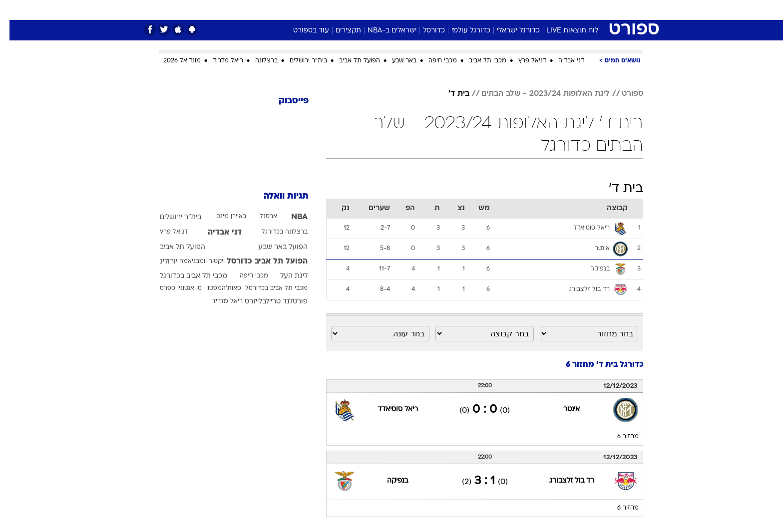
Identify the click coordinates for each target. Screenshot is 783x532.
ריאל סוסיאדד (388, 409)
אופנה (277, 10)
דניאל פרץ (523, 61)
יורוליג (159, 262)
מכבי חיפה (433, 61)
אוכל (416, 10)
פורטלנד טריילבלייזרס (267, 302)
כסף (443, 10)
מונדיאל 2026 (173, 61)
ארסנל (259, 217)
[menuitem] (562, 10)
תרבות (502, 10)
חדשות (568, 10)
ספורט (535, 10)
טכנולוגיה (314, 10)
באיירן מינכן (221, 217)
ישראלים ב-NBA (383, 31)
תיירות (352, 10)
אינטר (562, 409)
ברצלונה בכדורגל (275, 232)
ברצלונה (257, 61)
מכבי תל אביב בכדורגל (184, 276)
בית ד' (449, 94)
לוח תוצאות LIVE (563, 31)
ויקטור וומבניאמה (193, 262)
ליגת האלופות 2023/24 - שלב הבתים (536, 94)
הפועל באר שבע (273, 247)
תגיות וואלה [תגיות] (277, 196)
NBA (290, 217)
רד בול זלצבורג (562, 481)
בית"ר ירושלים (299, 61)
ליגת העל (284, 276)
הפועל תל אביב (350, 61)
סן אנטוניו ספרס (171, 288)
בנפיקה (388, 481)
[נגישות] (14, 10)
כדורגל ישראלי (509, 31)
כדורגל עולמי (461, 31)
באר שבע (395, 61)
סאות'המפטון (214, 288)
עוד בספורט (302, 31)
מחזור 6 (618, 437)
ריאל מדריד (218, 61)
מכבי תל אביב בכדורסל (267, 288)
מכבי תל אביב (478, 61)
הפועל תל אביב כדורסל (258, 262)
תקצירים (339, 31)
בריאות (386, 10)
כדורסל (424, 31)
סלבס (470, 10)
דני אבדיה (562, 61)
